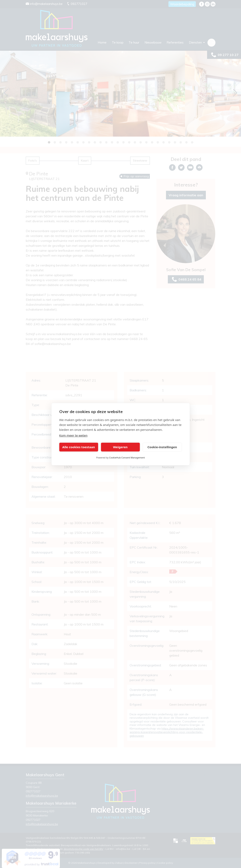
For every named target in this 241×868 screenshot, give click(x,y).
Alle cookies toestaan (79, 447)
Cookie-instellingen (162, 447)
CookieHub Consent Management (127, 458)
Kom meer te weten (73, 435)
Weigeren (120, 447)
